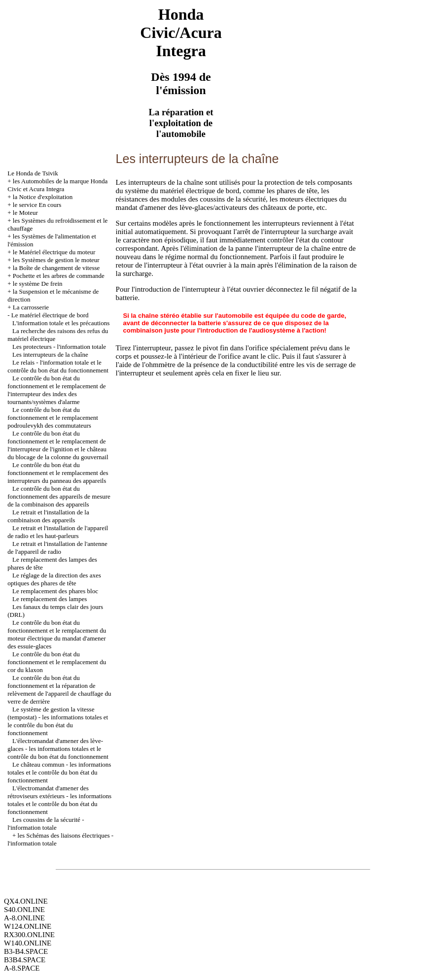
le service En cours (37, 205)
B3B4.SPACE (25, 960)
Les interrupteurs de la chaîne (50, 355)
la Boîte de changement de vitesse (56, 268)
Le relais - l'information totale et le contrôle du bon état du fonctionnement (58, 366)
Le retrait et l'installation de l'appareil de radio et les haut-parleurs (58, 532)
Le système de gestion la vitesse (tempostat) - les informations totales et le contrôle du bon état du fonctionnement (58, 721)
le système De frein (38, 284)
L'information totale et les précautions (61, 323)
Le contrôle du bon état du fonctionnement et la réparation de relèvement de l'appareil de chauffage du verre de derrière (59, 690)
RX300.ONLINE (29, 935)
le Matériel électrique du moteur (54, 252)
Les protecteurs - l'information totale (59, 347)
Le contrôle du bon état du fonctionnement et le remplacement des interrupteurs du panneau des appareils (58, 473)
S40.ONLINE (24, 910)
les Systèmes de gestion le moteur (56, 260)
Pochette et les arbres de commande (59, 276)
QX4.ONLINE (26, 901)
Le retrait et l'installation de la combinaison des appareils (48, 516)
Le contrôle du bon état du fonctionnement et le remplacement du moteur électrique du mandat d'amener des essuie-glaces (57, 634)
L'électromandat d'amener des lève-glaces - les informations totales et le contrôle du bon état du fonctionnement (58, 749)
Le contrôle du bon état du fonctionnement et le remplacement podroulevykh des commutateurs (53, 418)
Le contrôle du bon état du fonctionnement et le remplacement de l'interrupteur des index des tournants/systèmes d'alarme (56, 390)
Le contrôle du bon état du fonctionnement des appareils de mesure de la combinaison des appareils (59, 496)
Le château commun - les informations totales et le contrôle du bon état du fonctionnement (59, 772)
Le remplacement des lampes (50, 599)
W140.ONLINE (28, 943)
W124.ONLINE (28, 926)
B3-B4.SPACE (26, 951)
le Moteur (25, 213)
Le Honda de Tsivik (33, 173)
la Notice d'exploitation (43, 197)
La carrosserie (31, 307)
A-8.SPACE (22, 968)
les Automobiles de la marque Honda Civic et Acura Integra (57, 185)
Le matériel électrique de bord (50, 315)
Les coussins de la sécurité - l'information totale (46, 824)
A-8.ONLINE (24, 918)
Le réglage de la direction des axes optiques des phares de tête (54, 579)
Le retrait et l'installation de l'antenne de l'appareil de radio (57, 548)
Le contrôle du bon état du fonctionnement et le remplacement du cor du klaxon (57, 662)
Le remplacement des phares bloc (55, 591)
